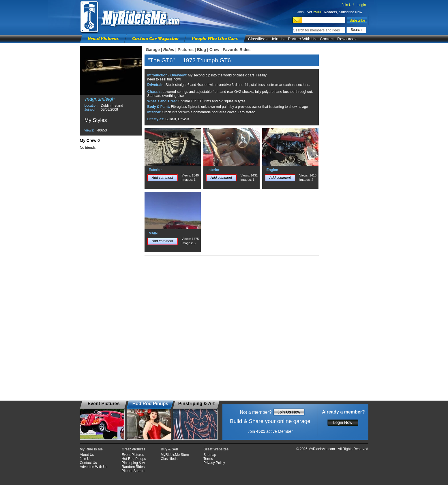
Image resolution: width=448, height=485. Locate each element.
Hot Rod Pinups (134, 459)
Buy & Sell (169, 449)
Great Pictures (103, 38)
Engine (272, 170)
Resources (347, 39)
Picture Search (133, 471)
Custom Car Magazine (155, 38)
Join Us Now (289, 412)
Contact (327, 39)
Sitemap (210, 455)
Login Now (343, 422)
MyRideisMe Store (175, 455)
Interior (214, 170)
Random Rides (133, 467)
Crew (214, 50)
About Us (87, 455)
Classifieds (258, 39)
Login (362, 5)
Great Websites (216, 449)
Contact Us (88, 463)
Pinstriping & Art (134, 463)
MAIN (153, 233)
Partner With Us (302, 39)
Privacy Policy (214, 463)
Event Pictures (133, 455)
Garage (153, 50)
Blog (201, 50)
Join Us (278, 39)
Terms (208, 459)
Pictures (186, 50)
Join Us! (348, 5)
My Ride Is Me (91, 449)
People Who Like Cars (215, 38)
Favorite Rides (237, 50)
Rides (169, 50)
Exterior (155, 170)
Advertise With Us (94, 467)
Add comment (162, 178)
